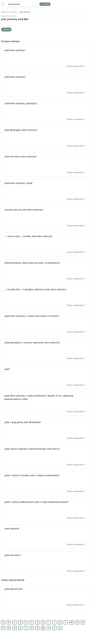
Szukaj (45, 4)
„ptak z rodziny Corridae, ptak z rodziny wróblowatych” (45, 484)
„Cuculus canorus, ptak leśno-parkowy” (45, 218)
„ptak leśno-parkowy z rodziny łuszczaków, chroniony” (45, 324)
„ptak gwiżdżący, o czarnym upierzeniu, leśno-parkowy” (45, 351)
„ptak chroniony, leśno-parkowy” (45, 165)
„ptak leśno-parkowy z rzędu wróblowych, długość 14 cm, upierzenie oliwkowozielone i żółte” (45, 404)
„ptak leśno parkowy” (45, 58)
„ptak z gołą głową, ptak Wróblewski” (45, 430)
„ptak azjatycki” (45, 537)
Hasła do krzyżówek (9, 12)
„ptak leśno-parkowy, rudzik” (45, 191)
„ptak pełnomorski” (45, 597)
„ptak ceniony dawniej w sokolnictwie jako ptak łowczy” (45, 457)
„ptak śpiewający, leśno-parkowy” (45, 138)
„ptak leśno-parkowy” (45, 85)
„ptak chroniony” (45, 563)
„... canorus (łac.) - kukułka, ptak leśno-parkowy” (45, 244)
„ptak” (45, 377)
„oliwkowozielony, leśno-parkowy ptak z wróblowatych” (45, 271)
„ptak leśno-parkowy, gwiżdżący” (45, 112)
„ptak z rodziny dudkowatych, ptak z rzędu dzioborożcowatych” (45, 510)
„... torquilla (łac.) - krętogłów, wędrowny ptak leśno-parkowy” (45, 298)
